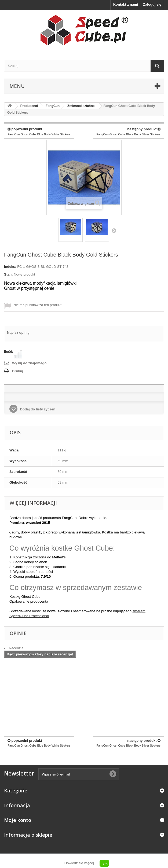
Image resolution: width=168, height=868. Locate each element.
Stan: (8, 274)
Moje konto (18, 820)
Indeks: (10, 267)
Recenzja (16, 648)
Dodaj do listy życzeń (37, 409)
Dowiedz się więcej (79, 863)
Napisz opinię (18, 333)
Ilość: (9, 352)
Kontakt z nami (126, 4)
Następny (114, 231)
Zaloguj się (152, 4)
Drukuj (18, 371)
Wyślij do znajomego (29, 363)
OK (105, 864)
